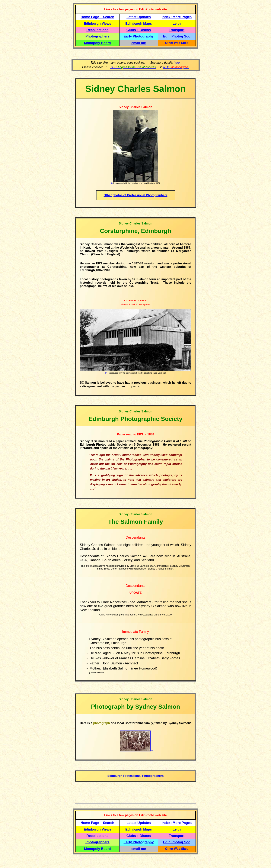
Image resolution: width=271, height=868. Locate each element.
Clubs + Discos (139, 30)
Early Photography (139, 36)
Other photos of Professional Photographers (136, 195)
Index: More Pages (177, 17)
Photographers (97, 36)
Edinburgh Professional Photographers (136, 776)
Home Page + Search (98, 17)
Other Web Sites (177, 43)
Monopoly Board (97, 43)
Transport (177, 30)
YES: (133, 67)
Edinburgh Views (97, 24)
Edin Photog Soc (177, 36)
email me (139, 43)
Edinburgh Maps (139, 24)
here (177, 63)
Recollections (97, 30)
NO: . (176, 67)
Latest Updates (139, 17)
